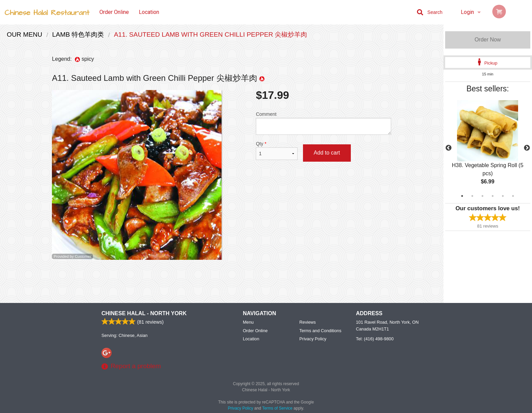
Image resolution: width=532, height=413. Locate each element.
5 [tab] (503, 196)
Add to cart (327, 153)
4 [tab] (493, 196)
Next (527, 148)
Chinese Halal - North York (144, 313)
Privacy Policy (313, 339)
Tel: (375, 339)
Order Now (488, 40)
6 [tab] (513, 196)
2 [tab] (472, 196)
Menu (248, 322)
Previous (449, 148)
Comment (324, 123)
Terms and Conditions (320, 331)
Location (149, 12)
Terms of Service (277, 408)
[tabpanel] (488, 148)
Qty (277, 150)
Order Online (114, 12)
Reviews (307, 322)
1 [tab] (462, 196)
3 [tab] (482, 196)
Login (467, 12)
